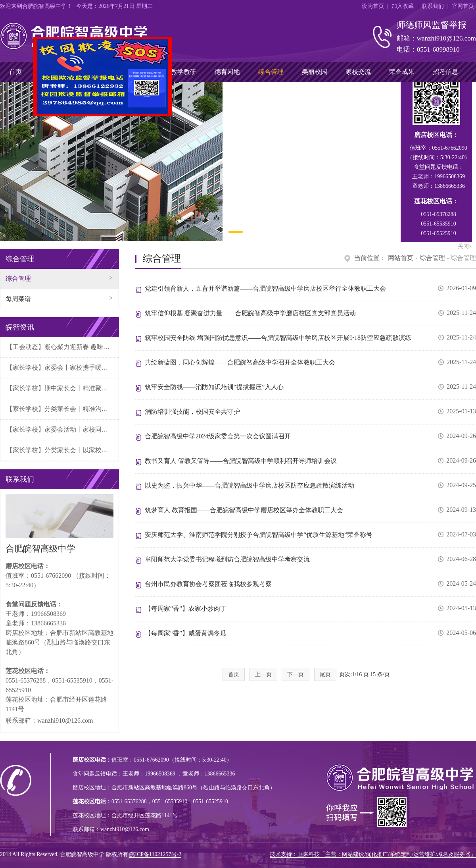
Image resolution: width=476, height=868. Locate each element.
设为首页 (373, 6)
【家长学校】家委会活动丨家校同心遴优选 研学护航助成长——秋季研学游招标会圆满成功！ (62, 429)
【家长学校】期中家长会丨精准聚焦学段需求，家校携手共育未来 (62, 388)
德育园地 (227, 72)
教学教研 (184, 72)
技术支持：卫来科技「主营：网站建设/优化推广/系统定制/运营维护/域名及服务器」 (373, 854)
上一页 (263, 674)
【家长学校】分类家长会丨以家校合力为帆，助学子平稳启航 (62, 450)
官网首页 (463, 6)
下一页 (296, 674)
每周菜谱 (18, 299)
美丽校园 (315, 72)
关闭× (164, 118)
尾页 (325, 674)
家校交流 (358, 72)
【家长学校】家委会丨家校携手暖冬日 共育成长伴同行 (62, 367)
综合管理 (271, 72)
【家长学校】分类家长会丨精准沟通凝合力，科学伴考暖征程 (62, 409)
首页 (15, 72)
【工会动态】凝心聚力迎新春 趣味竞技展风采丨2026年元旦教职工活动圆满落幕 (62, 347)
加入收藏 (403, 6)
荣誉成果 (402, 72)
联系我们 (433, 6)
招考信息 (445, 72)
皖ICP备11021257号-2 (155, 854)
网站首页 (401, 258)
